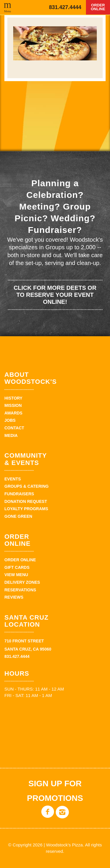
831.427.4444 (65, 7)
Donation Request (26, 501)
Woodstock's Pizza (25, 7)
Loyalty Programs (26, 509)
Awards (13, 413)
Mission (13, 405)
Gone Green (18, 516)
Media (11, 435)
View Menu (16, 575)
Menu (7, 11)
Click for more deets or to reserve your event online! (55, 295)
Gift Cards (17, 567)
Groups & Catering (27, 486)
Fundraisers (19, 494)
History (13, 398)
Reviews (14, 597)
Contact (14, 428)
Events (13, 479)
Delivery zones (22, 582)
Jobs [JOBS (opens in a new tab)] (10, 420)
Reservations (20, 590)
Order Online (98, 7)
